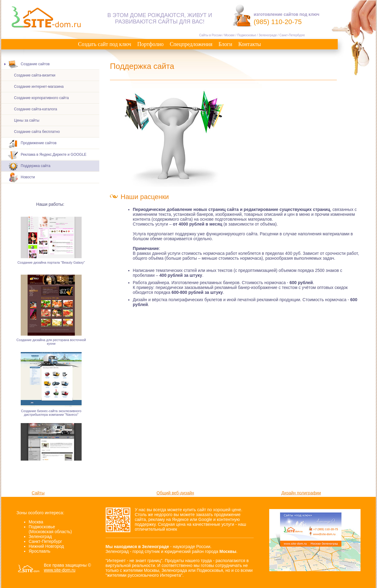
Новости (21, 178)
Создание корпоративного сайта (41, 98)
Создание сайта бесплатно (37, 132)
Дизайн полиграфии (301, 493)
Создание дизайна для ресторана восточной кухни (51, 343)
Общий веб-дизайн (175, 493)
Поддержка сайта (29, 166)
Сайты (38, 493)
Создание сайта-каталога (35, 109)
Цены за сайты (27, 120)
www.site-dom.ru (60, 570)
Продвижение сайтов (32, 143)
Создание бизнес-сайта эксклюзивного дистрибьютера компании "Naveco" (51, 414)
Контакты (250, 44)
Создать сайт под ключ (105, 44)
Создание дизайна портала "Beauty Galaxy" (51, 263)
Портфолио (151, 44)
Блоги (225, 44)
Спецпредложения (191, 44)
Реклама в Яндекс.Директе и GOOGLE (47, 155)
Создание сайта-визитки (35, 75)
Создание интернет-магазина (39, 87)
